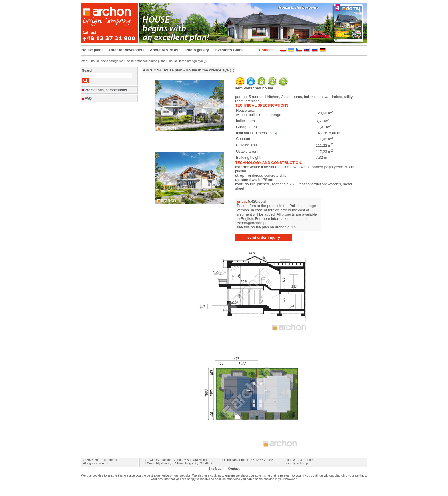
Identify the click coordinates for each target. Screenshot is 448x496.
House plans (92, 50)
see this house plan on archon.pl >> (266, 227)
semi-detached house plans (146, 61)
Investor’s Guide (229, 50)
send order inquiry (264, 237)
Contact (266, 50)
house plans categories (107, 61)
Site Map (215, 469)
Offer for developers (127, 50)
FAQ (88, 99)
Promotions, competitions (106, 90)
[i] (276, 133)
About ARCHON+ (165, 50)
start (84, 61)
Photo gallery (197, 50)
